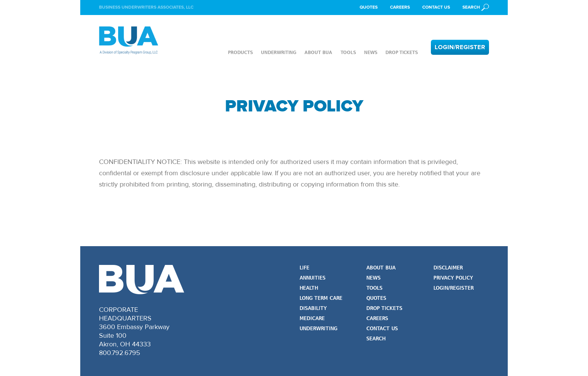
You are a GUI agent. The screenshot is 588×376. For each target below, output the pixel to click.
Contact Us (436, 7)
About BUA (318, 53)
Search (376, 339)
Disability (313, 309)
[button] (476, 7)
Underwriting (279, 53)
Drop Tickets (402, 53)
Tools (348, 53)
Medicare (312, 319)
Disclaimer (448, 268)
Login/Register (460, 47)
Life (304, 268)
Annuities (313, 278)
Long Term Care (321, 299)
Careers (400, 7)
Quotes (369, 7)
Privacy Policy (453, 278)
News (371, 53)
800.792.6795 (120, 353)
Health (309, 288)
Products (240, 53)
